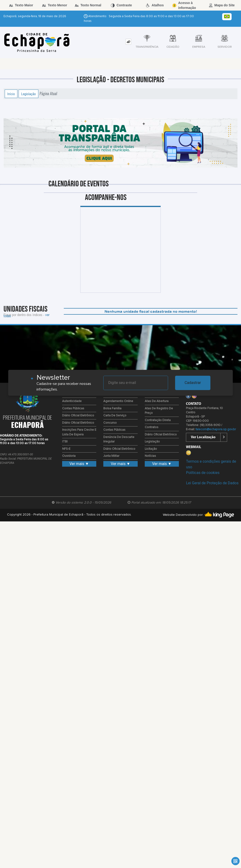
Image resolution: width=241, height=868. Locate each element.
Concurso (110, 423)
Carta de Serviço (115, 416)
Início (11, 94)
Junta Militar (111, 456)
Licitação (151, 449)
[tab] (128, 42)
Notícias (150, 456)
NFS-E (66, 449)
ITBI (65, 442)
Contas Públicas (73, 409)
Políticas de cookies (203, 473)
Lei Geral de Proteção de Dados (212, 483)
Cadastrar (193, 383)
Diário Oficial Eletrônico (78, 416)
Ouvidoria (69, 456)
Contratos (152, 427)
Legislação (28, 94)
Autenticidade (72, 401)
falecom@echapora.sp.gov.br (216, 429)
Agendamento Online (118, 401)
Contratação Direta (158, 420)
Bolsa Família (112, 409)
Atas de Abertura (157, 401)
